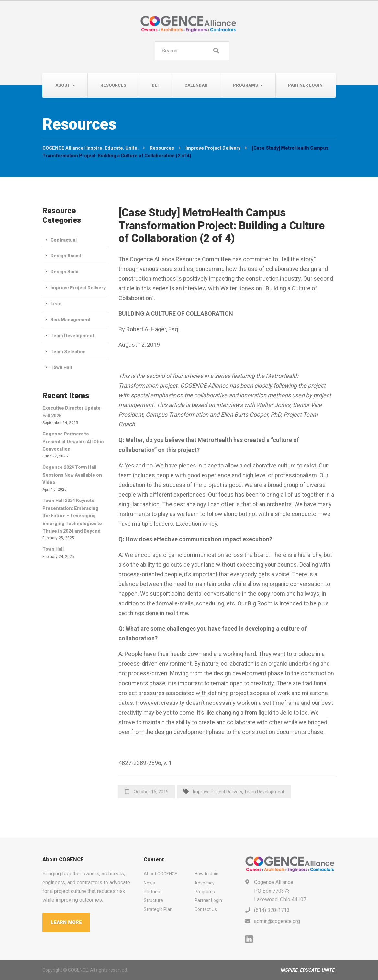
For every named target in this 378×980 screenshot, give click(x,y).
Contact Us (206, 909)
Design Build (65, 272)
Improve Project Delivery (217, 792)
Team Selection (68, 352)
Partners (153, 892)
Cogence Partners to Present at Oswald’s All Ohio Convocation (73, 441)
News (149, 883)
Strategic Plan (158, 909)
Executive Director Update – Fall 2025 (73, 412)
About (63, 85)
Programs (245, 85)
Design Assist (66, 256)
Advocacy (205, 883)
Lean (56, 304)
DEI (155, 85)
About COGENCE (161, 874)
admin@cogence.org (277, 921)
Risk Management (71, 320)
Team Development (264, 792)
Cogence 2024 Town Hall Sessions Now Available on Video (72, 475)
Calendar (196, 85)
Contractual (64, 240)
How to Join (206, 874)
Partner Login (305, 85)
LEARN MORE (66, 922)
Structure (153, 900)
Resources (113, 85)
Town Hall (61, 367)
